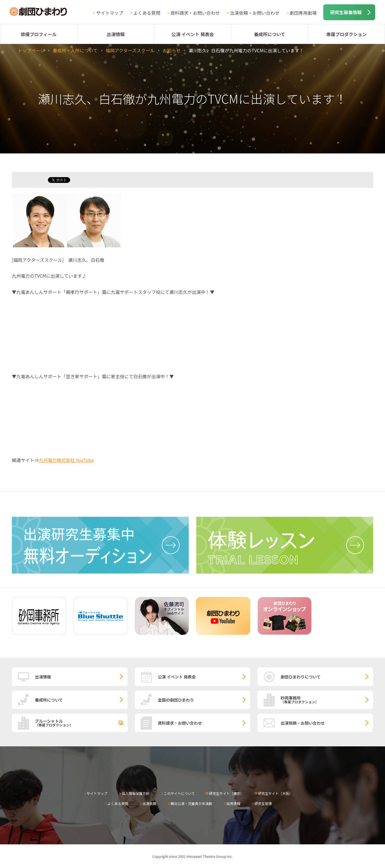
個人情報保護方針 (136, 793)
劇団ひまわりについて (301, 677)
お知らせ (171, 50)
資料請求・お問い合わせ (195, 13)
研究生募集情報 (346, 12)
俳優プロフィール (39, 34)
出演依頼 (149, 803)
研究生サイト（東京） (226, 793)
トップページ (31, 50)
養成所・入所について (75, 50)
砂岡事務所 (327, 700)
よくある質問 (147, 13)
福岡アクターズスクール (130, 50)
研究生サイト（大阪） (275, 793)
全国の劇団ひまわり (176, 700)
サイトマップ (110, 13)
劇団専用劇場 (303, 13)
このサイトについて (179, 793)
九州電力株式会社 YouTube (67, 460)
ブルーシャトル (81, 723)
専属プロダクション (346, 34)
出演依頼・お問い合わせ (255, 13)
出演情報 (116, 34)
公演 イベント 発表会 (193, 34)
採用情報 (233, 803)
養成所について (270, 34)
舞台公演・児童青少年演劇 (191, 803)
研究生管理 (263, 803)
